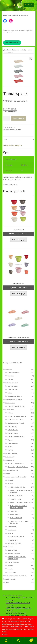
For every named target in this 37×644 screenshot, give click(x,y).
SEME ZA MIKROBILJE (17, 537)
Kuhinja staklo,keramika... (16, 437)
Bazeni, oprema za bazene (14, 399)
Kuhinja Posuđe (13, 433)
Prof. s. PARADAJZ (16, 518)
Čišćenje (10, 413)
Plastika (10, 450)
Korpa (29, 639)
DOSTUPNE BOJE (10, 109)
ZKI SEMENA (14, 540)
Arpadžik (11, 480)
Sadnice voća (12, 530)
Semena (10, 533)
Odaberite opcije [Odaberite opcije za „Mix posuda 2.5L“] (18, 240)
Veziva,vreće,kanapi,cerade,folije (16, 576)
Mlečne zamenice (13, 562)
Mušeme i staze (13, 443)
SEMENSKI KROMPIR (14, 543)
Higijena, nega (12, 550)
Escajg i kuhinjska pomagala (17, 416)
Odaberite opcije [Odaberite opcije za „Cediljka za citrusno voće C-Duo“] (18, 347)
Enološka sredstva (11, 453)
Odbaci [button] (5, 634)
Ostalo (10, 447)
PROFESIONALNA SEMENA (16, 487)
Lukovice (10, 484)
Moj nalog (6, 641)
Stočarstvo (9, 547)
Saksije (10, 393)
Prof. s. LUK (14, 511)
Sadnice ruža (12, 527)
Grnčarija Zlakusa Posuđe (16, 423)
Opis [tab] (5, 139)
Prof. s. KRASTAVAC (16, 496)
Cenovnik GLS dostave (12, 43)
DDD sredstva (10, 403)
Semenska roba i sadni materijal (16, 477)
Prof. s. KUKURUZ (16, 499)
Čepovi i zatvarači (13, 373)
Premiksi (10, 569)
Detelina (9, 4)
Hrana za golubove (14, 553)
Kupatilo (10, 440)
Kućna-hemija (10, 457)
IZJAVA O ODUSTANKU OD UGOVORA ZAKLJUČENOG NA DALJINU (17, 616)
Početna (8, 50)
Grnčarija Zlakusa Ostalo (16, 420)
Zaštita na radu (10, 579)
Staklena (11, 379)
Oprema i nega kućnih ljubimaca (18, 467)
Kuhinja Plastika (27, 50)
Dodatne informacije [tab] (13, 145)
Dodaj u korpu (19, 118)
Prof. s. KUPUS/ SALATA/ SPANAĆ (21, 502)
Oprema (10, 566)
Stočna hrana (12, 572)
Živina (7, 582)
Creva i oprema (13, 389)
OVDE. (5, 632)
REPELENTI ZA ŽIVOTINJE (16, 406)
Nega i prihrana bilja (12, 470)
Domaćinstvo (16, 50)
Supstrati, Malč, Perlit (15, 396)
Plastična (11, 376)
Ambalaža (9, 369)
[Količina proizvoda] (7, 118)
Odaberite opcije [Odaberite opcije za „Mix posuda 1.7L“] (18, 294)
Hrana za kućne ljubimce (15, 463)
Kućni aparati (12, 426)
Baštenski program (12, 383)
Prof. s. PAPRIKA (15, 514)
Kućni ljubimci (10, 460)
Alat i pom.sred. (13, 386)
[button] (31, 59)
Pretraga (18, 641)
